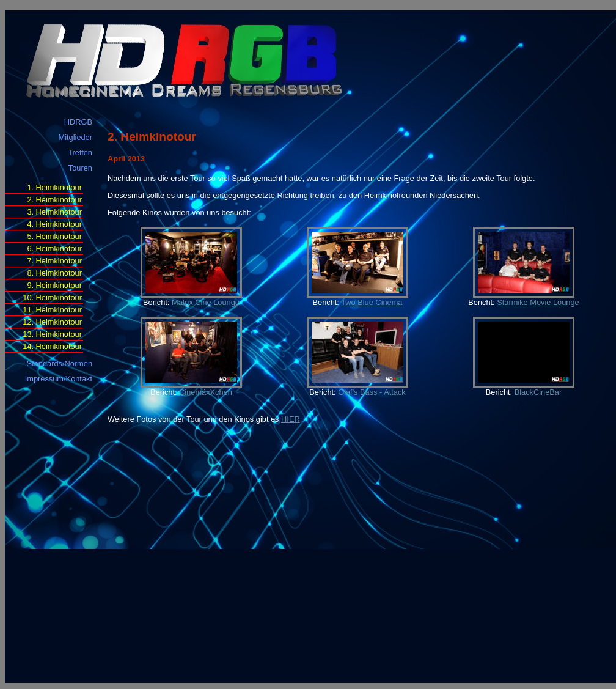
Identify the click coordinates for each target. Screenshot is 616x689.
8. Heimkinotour (54, 273)
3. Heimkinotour (54, 212)
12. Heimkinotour (52, 322)
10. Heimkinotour (52, 297)
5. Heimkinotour (54, 236)
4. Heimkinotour (54, 224)
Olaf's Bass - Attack (372, 392)
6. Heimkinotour (54, 249)
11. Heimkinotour (52, 310)
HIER (291, 419)
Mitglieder (75, 137)
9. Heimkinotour (54, 285)
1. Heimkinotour (54, 187)
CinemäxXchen (206, 392)
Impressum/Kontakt (59, 379)
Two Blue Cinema (372, 302)
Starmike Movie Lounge (538, 302)
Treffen (80, 153)
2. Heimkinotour (54, 200)
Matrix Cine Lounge (206, 302)
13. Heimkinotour (52, 334)
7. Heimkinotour (54, 261)
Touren (80, 168)
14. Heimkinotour (52, 346)
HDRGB (78, 122)
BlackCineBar (538, 392)
